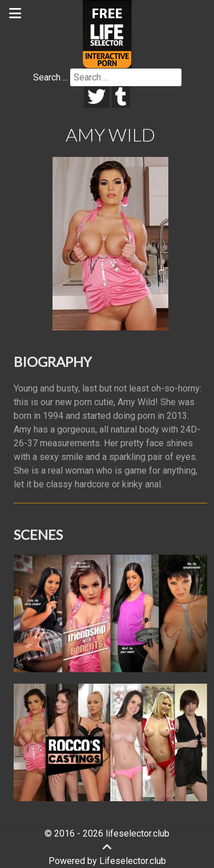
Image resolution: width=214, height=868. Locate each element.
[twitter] (97, 97)
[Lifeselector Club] (107, 33)
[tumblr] (121, 97)
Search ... (51, 77)
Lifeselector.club (133, 861)
